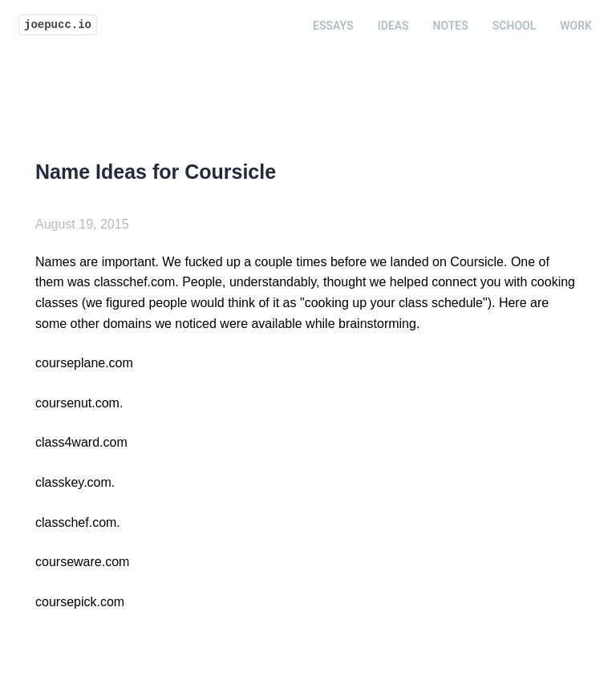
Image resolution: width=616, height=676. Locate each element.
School (514, 26)
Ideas (393, 26)
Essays (333, 26)
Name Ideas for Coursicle (156, 172)
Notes (451, 26)
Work (576, 26)
